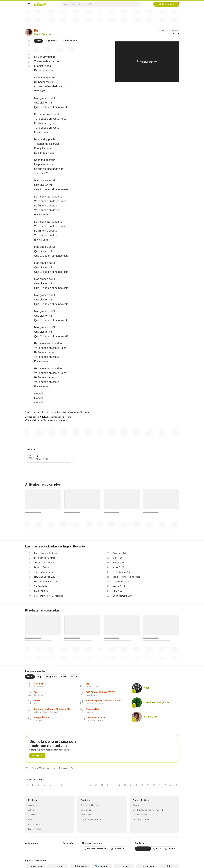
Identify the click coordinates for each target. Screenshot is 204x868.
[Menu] (29, 4)
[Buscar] (139, 4)
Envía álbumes (87, 810)
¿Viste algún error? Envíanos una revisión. (46, 420)
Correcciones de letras (91, 819)
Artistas (32, 810)
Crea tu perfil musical (90, 805)
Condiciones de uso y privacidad (148, 810)
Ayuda (136, 805)
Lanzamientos (35, 829)
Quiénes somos (140, 815)
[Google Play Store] (32, 849)
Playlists (32, 819)
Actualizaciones (35, 824)
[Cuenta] (176, 4)
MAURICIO (41, 417)
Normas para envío (141, 819)
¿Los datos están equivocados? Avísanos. (70, 412)
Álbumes (32, 815)
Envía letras (86, 815)
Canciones (33, 805)
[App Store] (48, 849)
